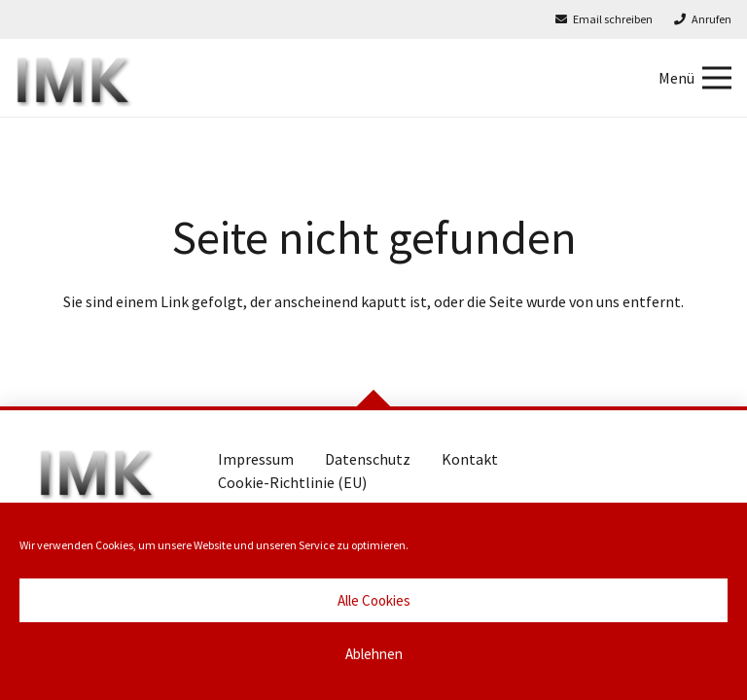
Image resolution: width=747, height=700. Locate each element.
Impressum (256, 459)
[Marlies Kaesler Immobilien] (74, 78)
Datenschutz (368, 459)
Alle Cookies (374, 600)
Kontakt (470, 459)
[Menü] (695, 78)
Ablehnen (374, 654)
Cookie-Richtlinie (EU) (292, 482)
